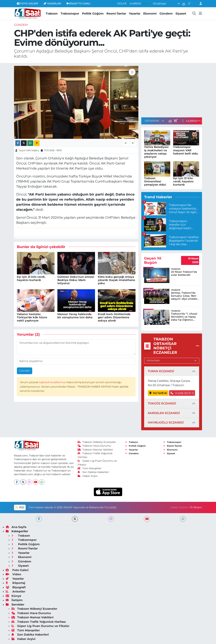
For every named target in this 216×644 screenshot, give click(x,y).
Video (13, 574)
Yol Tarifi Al (158, 393)
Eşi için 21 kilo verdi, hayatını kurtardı (31, 278)
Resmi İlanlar (116, 14)
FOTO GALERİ (27, 4)
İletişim (14, 600)
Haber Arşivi (88, 476)
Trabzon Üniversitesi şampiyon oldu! (155, 181)
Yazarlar (135, 14)
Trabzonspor (70, 14)
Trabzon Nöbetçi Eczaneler (97, 442)
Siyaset (181, 14)
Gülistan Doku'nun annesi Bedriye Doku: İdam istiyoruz (76, 280)
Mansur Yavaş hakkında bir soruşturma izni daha (75, 316)
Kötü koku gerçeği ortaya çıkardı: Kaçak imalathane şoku (116, 280)
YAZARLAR (52, 4)
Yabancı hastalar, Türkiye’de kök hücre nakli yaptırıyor (32, 317)
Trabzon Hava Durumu (94, 446)
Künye (13, 596)
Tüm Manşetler (90, 468)
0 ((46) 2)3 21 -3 (182, 393)
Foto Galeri (17, 570)
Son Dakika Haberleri (93, 472)
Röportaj (15, 583)
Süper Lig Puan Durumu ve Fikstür (40, 626)
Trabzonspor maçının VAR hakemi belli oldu (186, 150)
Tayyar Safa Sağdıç (29, 150)
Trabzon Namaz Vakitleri (95, 450)
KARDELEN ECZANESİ (164, 413)
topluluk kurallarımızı (53, 382)
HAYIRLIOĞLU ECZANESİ (166, 422)
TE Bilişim (196, 507)
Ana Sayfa (16, 527)
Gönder (25, 371)
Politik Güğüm (93, 14)
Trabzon (52, 14)
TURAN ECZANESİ (161, 371)
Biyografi (16, 587)
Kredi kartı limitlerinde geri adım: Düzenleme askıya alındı (114, 317)
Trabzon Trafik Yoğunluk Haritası (39, 622)
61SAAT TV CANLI (79, 4)
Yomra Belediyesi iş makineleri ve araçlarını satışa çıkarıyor (156, 152)
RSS (20, 507)
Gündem (166, 14)
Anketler (16, 591)
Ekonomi (150, 14)
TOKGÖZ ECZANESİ (162, 403)
